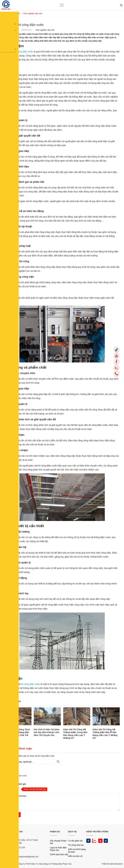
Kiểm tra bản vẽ (75, 856)
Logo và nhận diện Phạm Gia (58, 849)
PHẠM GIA (55, 832)
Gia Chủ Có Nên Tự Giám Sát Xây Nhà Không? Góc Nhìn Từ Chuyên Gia (47, 732)
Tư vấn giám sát (75, 841)
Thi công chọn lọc (76, 845)
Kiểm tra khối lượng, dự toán (77, 851)
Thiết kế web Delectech (112, 864)
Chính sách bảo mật (59, 854)
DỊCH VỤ (72, 832)
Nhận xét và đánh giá (15, 784)
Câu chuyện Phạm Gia (58, 842)
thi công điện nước (31, 684)
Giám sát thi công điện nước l (19, 52)
